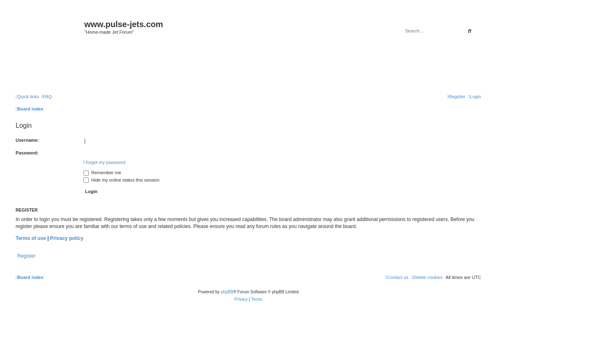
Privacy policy (67, 238)
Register (27, 256)
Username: (27, 140)
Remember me (102, 173)
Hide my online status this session (121, 180)
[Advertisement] (248, 67)
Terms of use (31, 238)
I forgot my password (104, 162)
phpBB (227, 292)
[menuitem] (46, 97)
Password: (27, 153)
